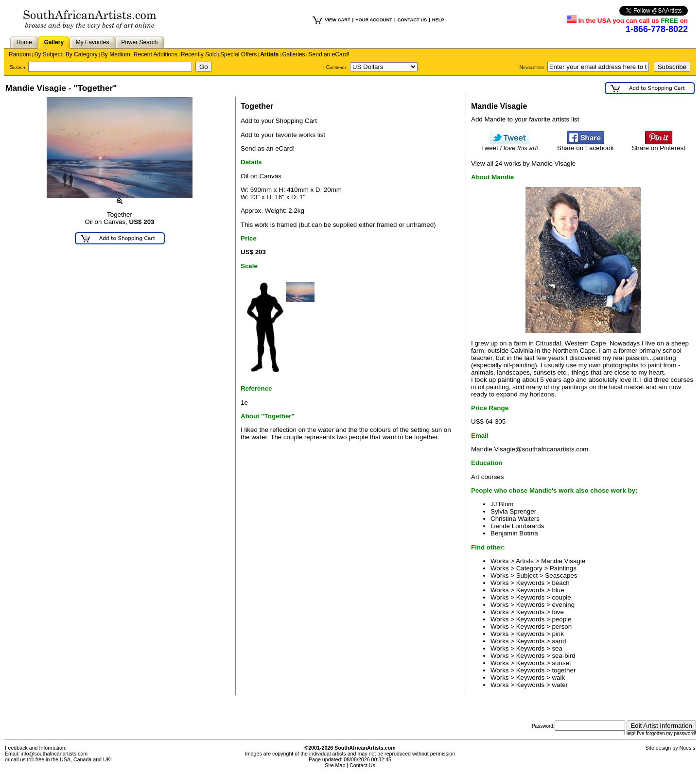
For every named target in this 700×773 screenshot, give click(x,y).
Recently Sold (199, 54)
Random (20, 54)
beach (560, 583)
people (561, 619)
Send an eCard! (329, 54)
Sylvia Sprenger (513, 511)
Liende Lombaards (517, 526)
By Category (82, 54)
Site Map (335, 765)
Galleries (293, 54)
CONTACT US (412, 20)
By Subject (48, 54)
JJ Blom (502, 504)
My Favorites (93, 42)
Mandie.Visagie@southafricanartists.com (530, 449)
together (564, 670)
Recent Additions (156, 54)
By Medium (116, 54)
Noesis (687, 748)
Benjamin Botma (514, 533)
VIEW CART (337, 20)
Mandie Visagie (563, 561)
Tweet (510, 145)
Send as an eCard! (268, 148)
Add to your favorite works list (283, 135)
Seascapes (561, 575)
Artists (269, 54)
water (560, 685)
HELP (438, 20)
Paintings (563, 568)
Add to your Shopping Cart (279, 121)
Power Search (139, 42)
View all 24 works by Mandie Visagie (523, 163)
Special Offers (238, 54)
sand (559, 641)
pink (558, 634)
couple (561, 597)
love (558, 612)
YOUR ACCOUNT (374, 20)
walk (558, 678)
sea (557, 648)
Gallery (54, 42)
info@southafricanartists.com (54, 754)
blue (558, 590)
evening (563, 605)
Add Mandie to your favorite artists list (525, 119)
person (562, 627)
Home (24, 42)
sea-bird (563, 656)
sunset (561, 663)
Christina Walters (515, 519)
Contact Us (362, 765)
